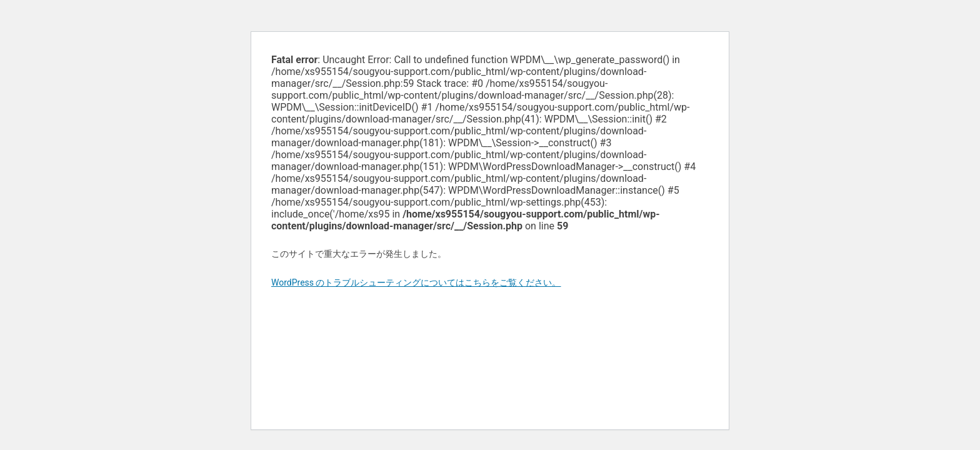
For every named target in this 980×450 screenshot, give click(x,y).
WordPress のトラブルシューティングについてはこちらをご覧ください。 (416, 282)
